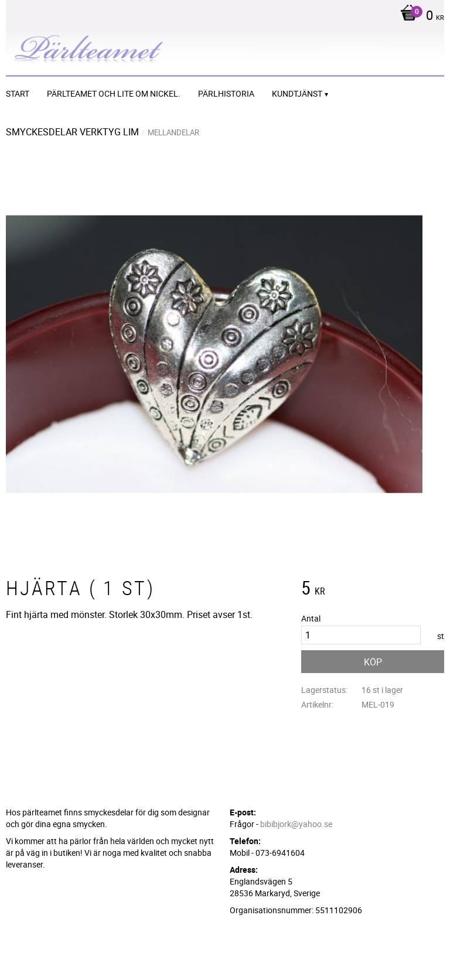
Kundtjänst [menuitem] (297, 93)
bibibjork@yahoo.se (296, 824)
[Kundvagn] (419, 16)
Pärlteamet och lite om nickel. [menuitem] (114, 93)
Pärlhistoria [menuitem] (226, 93)
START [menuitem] (18, 93)
